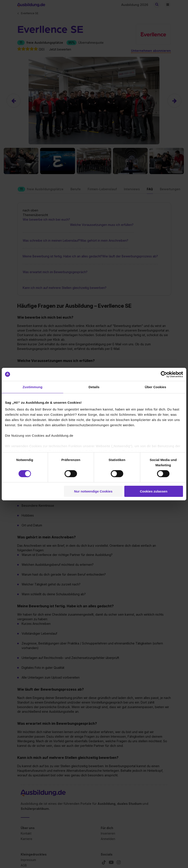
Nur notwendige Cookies (93, 491)
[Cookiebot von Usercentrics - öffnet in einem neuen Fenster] (164, 374)
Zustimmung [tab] (33, 387)
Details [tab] (94, 387)
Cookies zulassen (154, 491)
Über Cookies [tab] (156, 387)
